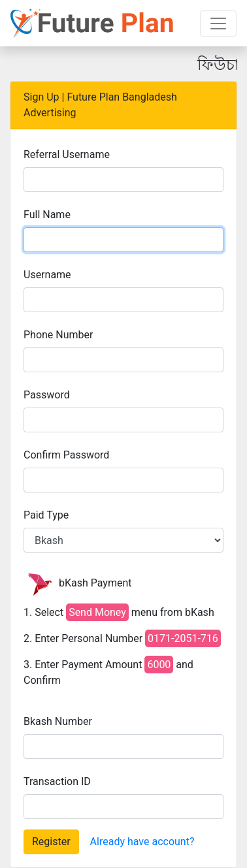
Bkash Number (58, 721)
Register (51, 842)
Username (47, 275)
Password (47, 395)
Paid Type (46, 515)
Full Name (47, 215)
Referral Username (67, 154)
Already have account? (142, 842)
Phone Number (58, 335)
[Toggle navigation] (218, 24)
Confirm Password (66, 455)
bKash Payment (77, 584)
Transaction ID (57, 781)
